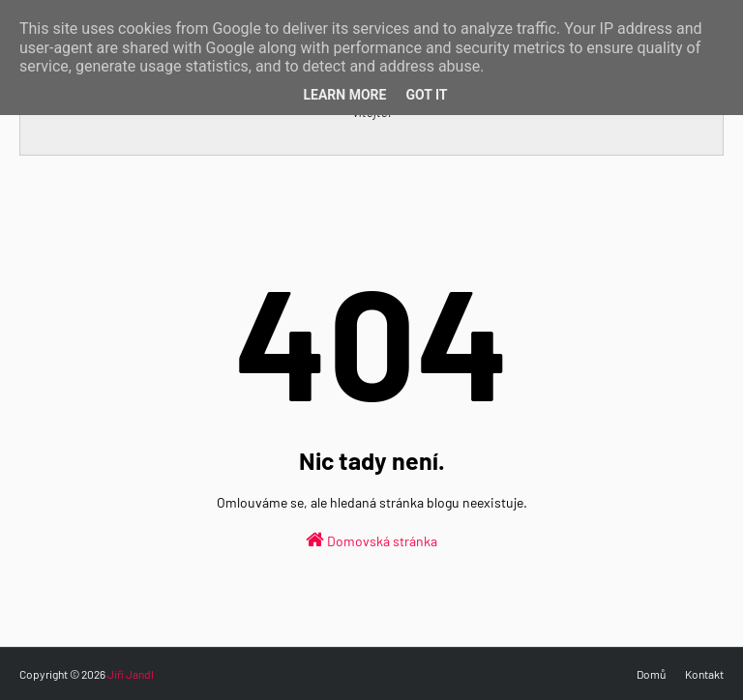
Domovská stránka (371, 540)
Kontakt (704, 674)
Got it (426, 95)
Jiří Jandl (131, 674)
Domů (651, 674)
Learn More (344, 95)
